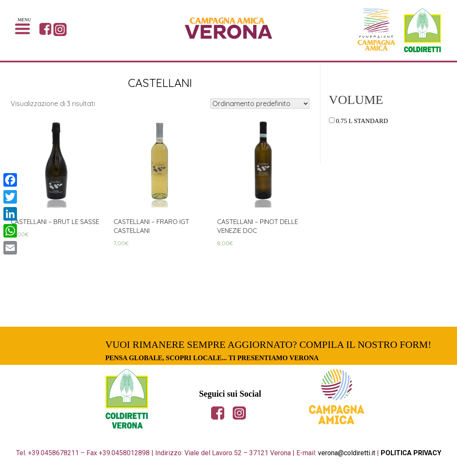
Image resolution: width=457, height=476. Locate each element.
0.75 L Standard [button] (362, 121)
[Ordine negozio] (260, 104)
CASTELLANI (160, 82)
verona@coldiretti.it (347, 456)
